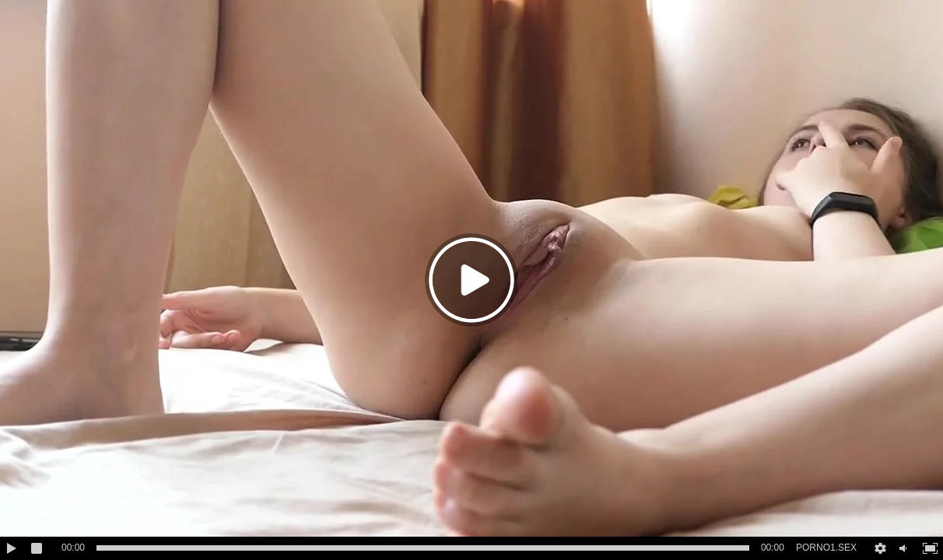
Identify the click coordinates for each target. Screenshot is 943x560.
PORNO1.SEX (826, 548)
